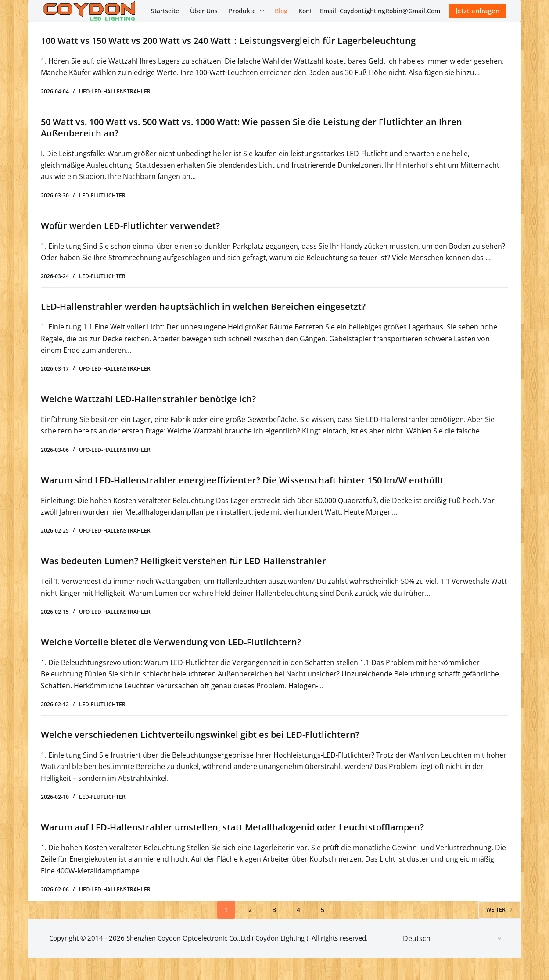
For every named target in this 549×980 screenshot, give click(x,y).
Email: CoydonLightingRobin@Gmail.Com (380, 11)
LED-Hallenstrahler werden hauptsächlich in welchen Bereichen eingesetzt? (203, 306)
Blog (281, 11)
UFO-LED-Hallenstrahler (115, 91)
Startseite (165, 11)
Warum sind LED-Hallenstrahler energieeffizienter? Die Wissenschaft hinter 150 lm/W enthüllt (242, 480)
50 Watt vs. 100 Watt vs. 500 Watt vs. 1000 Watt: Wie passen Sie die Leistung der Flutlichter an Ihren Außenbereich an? (251, 127)
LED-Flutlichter (102, 195)
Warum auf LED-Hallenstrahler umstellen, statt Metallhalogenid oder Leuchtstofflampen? (232, 827)
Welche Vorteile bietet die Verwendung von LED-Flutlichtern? (171, 642)
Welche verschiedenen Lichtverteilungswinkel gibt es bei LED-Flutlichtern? (200, 735)
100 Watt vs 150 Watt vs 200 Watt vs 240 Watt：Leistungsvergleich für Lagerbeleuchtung (228, 41)
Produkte (248, 11)
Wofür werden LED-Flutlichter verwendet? (130, 226)
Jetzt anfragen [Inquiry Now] (477, 11)
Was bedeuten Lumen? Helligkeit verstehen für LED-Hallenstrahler (183, 561)
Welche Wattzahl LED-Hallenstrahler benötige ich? (148, 399)
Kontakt (310, 11)
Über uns (204, 11)
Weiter (500, 910)
